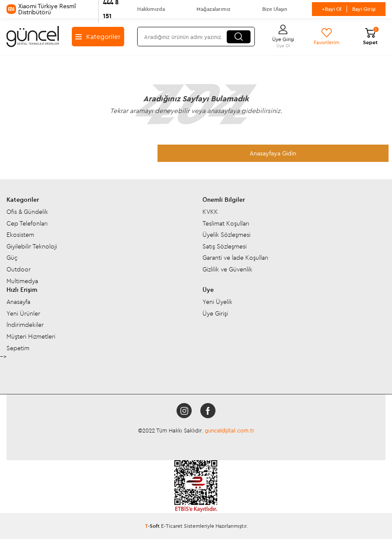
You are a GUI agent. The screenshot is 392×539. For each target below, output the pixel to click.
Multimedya (22, 281)
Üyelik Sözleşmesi (227, 235)
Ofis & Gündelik (27, 212)
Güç (12, 258)
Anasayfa (18, 302)
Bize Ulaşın (275, 9)
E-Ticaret (172, 526)
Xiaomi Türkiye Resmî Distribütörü (65, 9)
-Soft (153, 526)
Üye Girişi (215, 313)
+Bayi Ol (332, 9)
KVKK (210, 212)
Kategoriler (98, 37)
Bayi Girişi (364, 9)
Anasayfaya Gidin (273, 153)
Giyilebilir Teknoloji (32, 246)
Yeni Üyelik (217, 302)
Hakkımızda (151, 9)
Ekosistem (20, 235)
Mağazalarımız (214, 9)
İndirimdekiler (25, 325)
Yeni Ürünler (23, 313)
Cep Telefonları (27, 223)
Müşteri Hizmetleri (31, 336)
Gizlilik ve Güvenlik (227, 269)
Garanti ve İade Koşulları (235, 258)
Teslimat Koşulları (226, 223)
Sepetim (18, 348)
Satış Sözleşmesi (225, 246)
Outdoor (19, 269)
